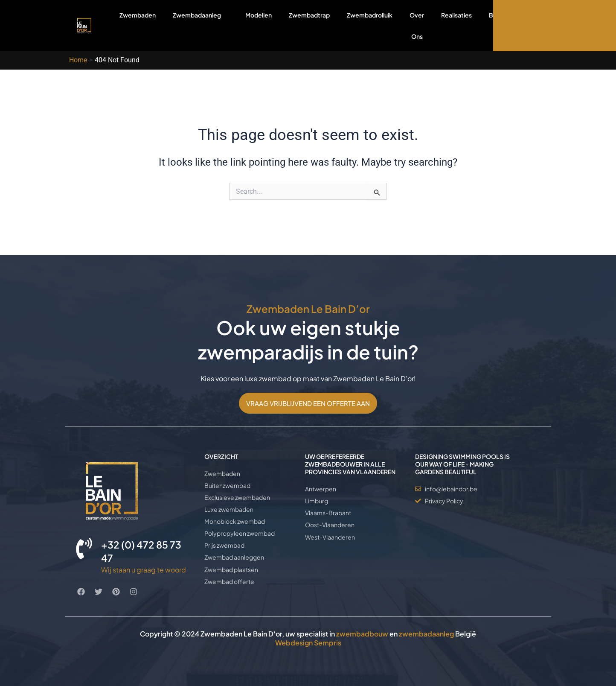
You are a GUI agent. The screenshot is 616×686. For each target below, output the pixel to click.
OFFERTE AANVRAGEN (555, 26)
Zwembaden (138, 15)
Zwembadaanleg (200, 25)
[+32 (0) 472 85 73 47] (84, 549)
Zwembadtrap (309, 15)
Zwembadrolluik (370, 15)
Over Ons (417, 26)
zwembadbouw (362, 634)
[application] (224, 15)
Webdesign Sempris (308, 643)
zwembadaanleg (426, 634)
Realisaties (456, 15)
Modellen (259, 15)
